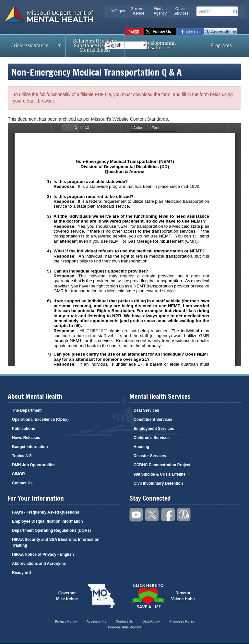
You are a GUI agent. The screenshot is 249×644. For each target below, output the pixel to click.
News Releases (26, 438)
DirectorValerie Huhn (183, 596)
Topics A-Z (22, 456)
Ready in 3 (22, 573)
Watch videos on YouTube (134, 32)
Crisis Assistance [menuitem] (31, 48)
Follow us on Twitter (160, 32)
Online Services (181, 11)
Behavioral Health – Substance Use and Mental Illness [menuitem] (95, 46)
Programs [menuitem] (221, 46)
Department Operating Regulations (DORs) (51, 530)
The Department (27, 410)
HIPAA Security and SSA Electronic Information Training (56, 542)
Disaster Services (150, 456)
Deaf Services (146, 410)
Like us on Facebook (190, 32)
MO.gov (118, 11)
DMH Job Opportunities (34, 465)
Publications (24, 429)
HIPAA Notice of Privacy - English (43, 554)
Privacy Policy (66, 621)
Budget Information (30, 447)
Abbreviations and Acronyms (39, 564)
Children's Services (152, 438)
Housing (141, 447)
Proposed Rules (182, 621)
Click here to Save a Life (148, 596)
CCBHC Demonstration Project (162, 465)
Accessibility (220, 32)
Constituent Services (153, 419)
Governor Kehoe (139, 11)
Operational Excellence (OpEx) (40, 419)
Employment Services (154, 429)
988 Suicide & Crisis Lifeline (162, 474)
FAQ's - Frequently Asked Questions (46, 512)
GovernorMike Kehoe (67, 596)
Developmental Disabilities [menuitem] (159, 46)
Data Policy (151, 621)
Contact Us (22, 483)
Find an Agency (160, 11)
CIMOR (18, 474)
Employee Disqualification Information (47, 521)
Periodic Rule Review (124, 627)
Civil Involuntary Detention (158, 483)
